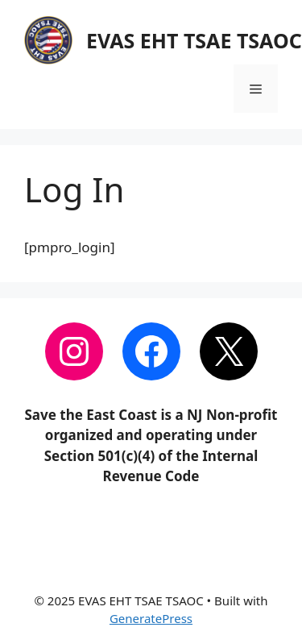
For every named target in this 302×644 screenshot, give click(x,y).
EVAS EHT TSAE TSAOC (194, 40)
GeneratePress (151, 618)
